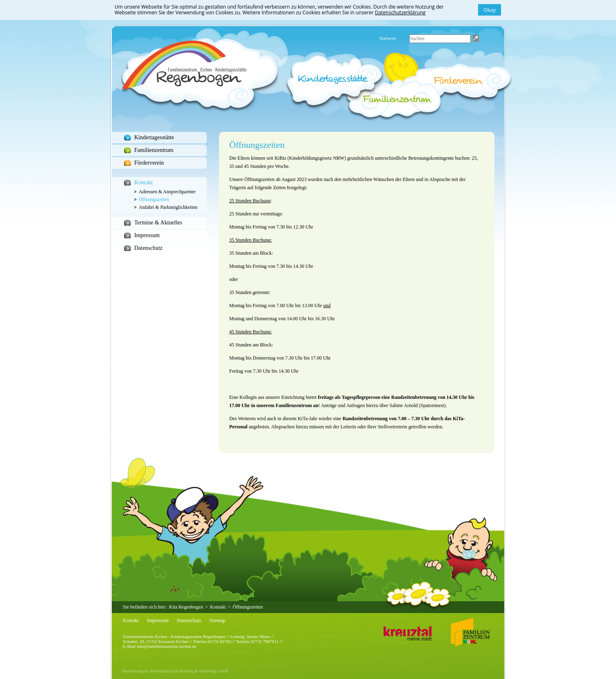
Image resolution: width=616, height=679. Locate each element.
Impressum (147, 235)
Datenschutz (148, 248)
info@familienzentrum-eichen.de (167, 646)
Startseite (388, 38)
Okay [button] (490, 10)
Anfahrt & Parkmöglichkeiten (168, 207)
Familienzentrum (154, 150)
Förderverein (149, 163)
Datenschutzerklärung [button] (400, 12)
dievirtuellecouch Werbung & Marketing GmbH (189, 671)
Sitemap (217, 620)
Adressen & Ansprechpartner (167, 192)
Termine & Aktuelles (158, 223)
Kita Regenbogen (186, 607)
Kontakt (143, 182)
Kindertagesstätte (154, 137)
